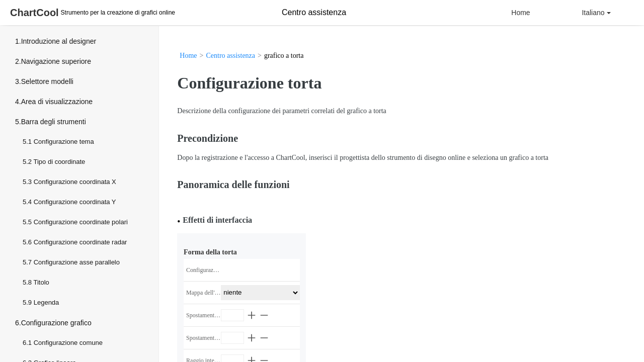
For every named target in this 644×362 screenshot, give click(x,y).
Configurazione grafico (56, 323)
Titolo (41, 282)
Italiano (596, 13)
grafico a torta (284, 56)
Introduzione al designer (59, 41)
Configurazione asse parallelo (77, 262)
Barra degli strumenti (54, 122)
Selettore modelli (47, 81)
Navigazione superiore (56, 61)
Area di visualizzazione (57, 102)
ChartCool (34, 13)
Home (520, 13)
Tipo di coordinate (59, 162)
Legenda (47, 302)
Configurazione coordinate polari (81, 222)
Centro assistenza (230, 56)
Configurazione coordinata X (75, 182)
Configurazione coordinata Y (75, 202)
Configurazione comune (68, 343)
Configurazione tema (64, 142)
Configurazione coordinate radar (80, 242)
